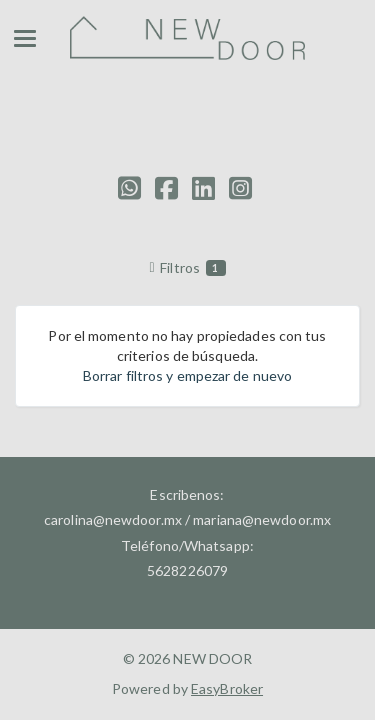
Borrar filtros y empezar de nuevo (187, 375)
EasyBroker (227, 688)
